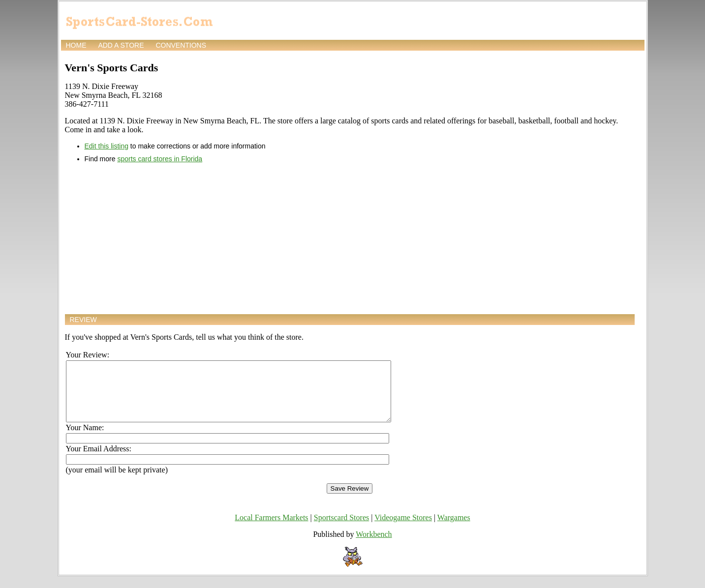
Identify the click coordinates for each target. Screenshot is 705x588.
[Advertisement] (350, 238)
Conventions (181, 45)
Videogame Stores (403, 529)
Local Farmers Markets (271, 529)
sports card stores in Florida (160, 159)
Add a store (121, 45)
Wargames (454, 529)
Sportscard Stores (341, 529)
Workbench (374, 546)
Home (76, 45)
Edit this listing (107, 146)
